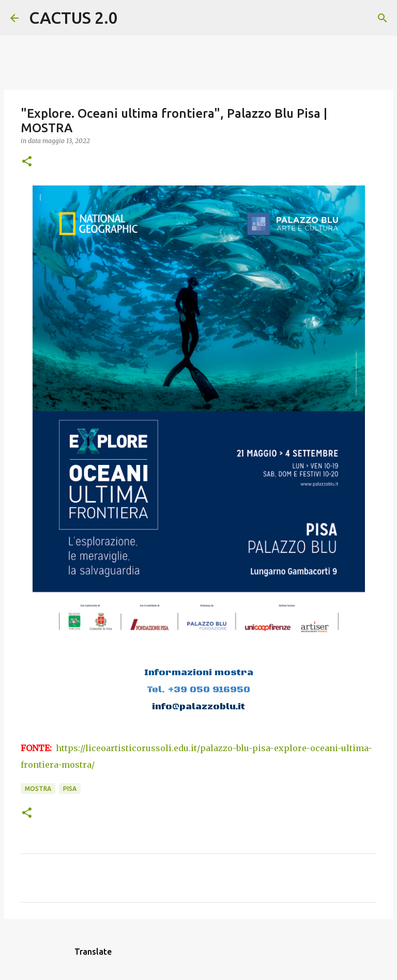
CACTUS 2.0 (73, 18)
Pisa (70, 789)
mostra (38, 789)
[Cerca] (132, 18)
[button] (27, 162)
